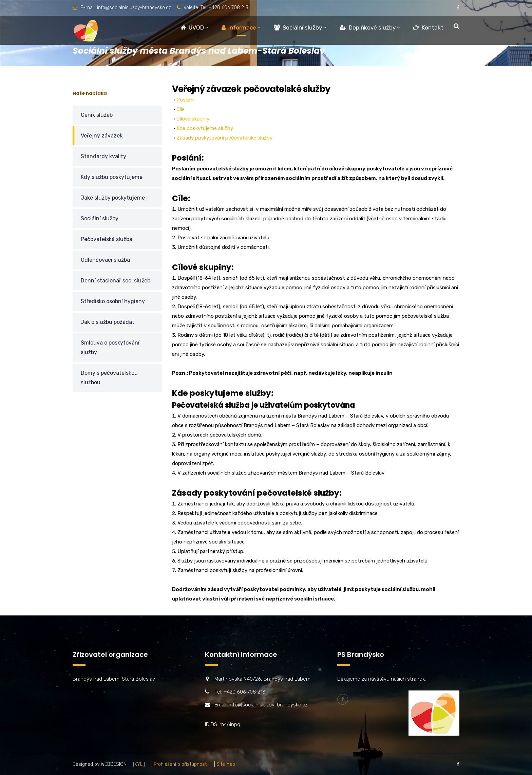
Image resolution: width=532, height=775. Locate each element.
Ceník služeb (97, 115)
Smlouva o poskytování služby (110, 347)
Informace (239, 27)
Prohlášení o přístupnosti (181, 764)
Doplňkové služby (368, 27)
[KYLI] (139, 764)
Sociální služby (298, 27)
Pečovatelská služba (107, 239)
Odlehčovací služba (105, 260)
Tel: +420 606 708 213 (224, 8)
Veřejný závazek (102, 136)
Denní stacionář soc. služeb (116, 281)
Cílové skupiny (193, 119)
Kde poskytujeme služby (205, 128)
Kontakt (428, 27)
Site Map (226, 764)
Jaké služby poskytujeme (113, 198)
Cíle (180, 109)
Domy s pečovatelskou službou (109, 378)
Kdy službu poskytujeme (112, 177)
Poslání (185, 100)
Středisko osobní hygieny (113, 301)
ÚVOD (192, 27)
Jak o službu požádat (108, 322)
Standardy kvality (103, 156)
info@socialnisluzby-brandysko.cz (134, 8)
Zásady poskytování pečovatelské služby (224, 138)
